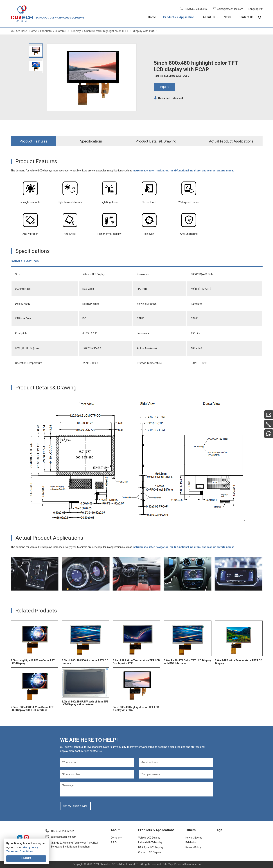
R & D (114, 842)
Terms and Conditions (20, 851)
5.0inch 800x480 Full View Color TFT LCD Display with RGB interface (32, 709)
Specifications (91, 141)
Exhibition (191, 842)
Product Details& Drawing (156, 141)
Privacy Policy (193, 847)
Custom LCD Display (150, 852)
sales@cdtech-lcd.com (230, 9)
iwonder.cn (195, 864)
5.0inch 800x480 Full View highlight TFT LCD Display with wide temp (85, 703)
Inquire (164, 87)
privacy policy (30, 847)
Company (116, 838)
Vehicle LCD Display (149, 838)
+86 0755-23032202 (196, 9)
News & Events (194, 838)
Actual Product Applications (231, 141)
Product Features (33, 141)
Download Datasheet (171, 98)
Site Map (168, 864)
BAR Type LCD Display (151, 847)
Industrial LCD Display (150, 842)
